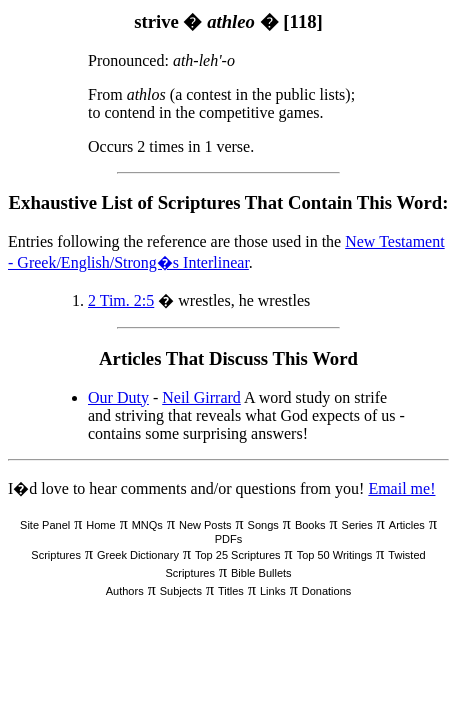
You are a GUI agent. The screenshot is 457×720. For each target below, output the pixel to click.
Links (273, 591)
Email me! (401, 488)
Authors (125, 591)
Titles (231, 591)
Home (100, 525)
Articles (407, 525)
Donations (327, 591)
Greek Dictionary (138, 555)
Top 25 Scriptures (238, 555)
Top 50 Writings (335, 555)
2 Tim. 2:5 (121, 300)
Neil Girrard (201, 397)
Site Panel (45, 525)
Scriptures (56, 555)
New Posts (205, 525)
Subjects (181, 591)
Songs (263, 525)
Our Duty (118, 397)
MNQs (147, 525)
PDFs (229, 539)
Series (357, 525)
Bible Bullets (261, 573)
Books (310, 525)
